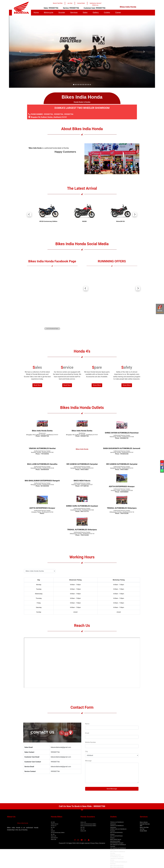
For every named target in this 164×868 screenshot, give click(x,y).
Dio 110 (83, 829)
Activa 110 (83, 822)
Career (118, 13)
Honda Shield (143, 831)
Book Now (37, 385)
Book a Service (144, 822)
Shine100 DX (54, 838)
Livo (52, 829)
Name (87, 724)
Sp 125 (53, 827)
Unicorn (53, 831)
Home (36, 13)
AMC (141, 826)
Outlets (107, 13)
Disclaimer (102, 843)
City (86, 751)
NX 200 (53, 822)
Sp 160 (53, 834)
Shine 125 (53, 836)
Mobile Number (91, 742)
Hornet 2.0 (53, 826)
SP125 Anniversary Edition (58, 833)
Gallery (96, 13)
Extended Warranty (145, 824)
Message (88, 761)
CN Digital (69, 843)
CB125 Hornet (54, 824)
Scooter (62, 13)
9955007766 (48, 114)
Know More (97, 385)
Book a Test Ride (144, 827)
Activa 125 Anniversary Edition (88, 824)
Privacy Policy (94, 843)
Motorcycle (49, 13)
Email (87, 733)
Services (74, 13)
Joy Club (142, 829)
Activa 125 (83, 831)
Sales (85, 13)
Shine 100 (53, 839)
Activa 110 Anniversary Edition (88, 826)
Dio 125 (83, 827)
